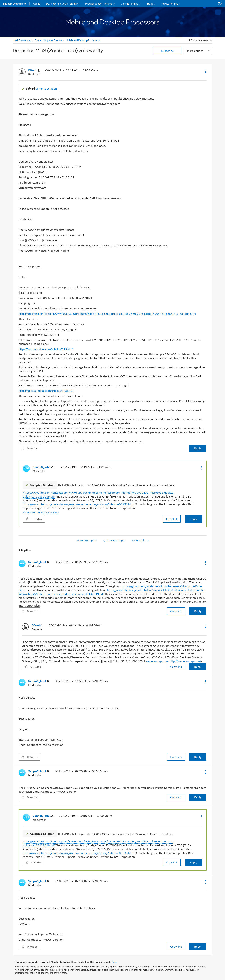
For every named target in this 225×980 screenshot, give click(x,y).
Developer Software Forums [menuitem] (61, 3)
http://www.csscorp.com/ (185, 661)
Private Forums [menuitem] (170, 3)
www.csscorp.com (157, 661)
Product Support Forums (48, 40)
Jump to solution (41, 88)
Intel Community (22, 40)
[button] (205, 71)
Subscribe (167, 51)
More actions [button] (195, 51)
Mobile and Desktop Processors (83, 40)
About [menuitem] (36, 3)
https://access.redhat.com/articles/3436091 (46, 391)
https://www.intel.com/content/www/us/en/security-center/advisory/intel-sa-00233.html (78, 504)
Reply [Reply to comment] (193, 519)
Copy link (172, 519)
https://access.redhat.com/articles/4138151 (46, 349)
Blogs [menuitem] (150, 3)
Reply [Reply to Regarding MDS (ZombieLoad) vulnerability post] (198, 448)
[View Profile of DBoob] (34, 70)
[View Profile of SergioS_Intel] (43, 467)
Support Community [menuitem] (14, 3)
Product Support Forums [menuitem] (99, 3)
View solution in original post (41, 512)
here (114, 962)
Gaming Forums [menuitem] (129, 3)
